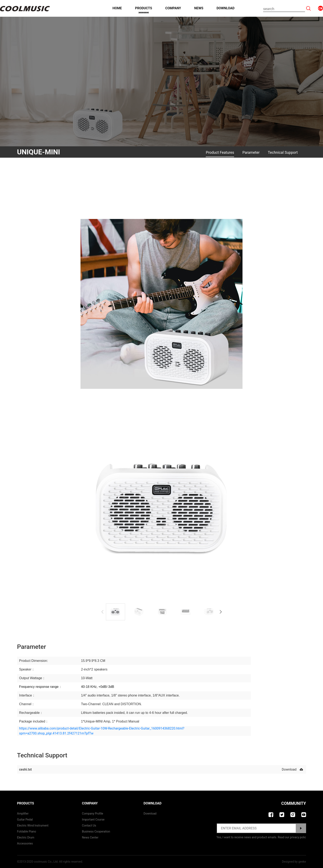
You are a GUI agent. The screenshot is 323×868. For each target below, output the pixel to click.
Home (117, 8)
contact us (89, 825)
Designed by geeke (294, 862)
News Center (90, 837)
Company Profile (93, 814)
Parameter (251, 152)
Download (225, 8)
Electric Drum (26, 837)
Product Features (220, 152)
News (199, 8)
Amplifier (23, 814)
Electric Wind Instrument (33, 825)
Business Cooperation (96, 831)
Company (173, 8)
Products (143, 8)
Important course (93, 820)
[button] (221, 612)
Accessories (25, 843)
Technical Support (283, 152)
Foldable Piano (27, 831)
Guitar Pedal (25, 820)
